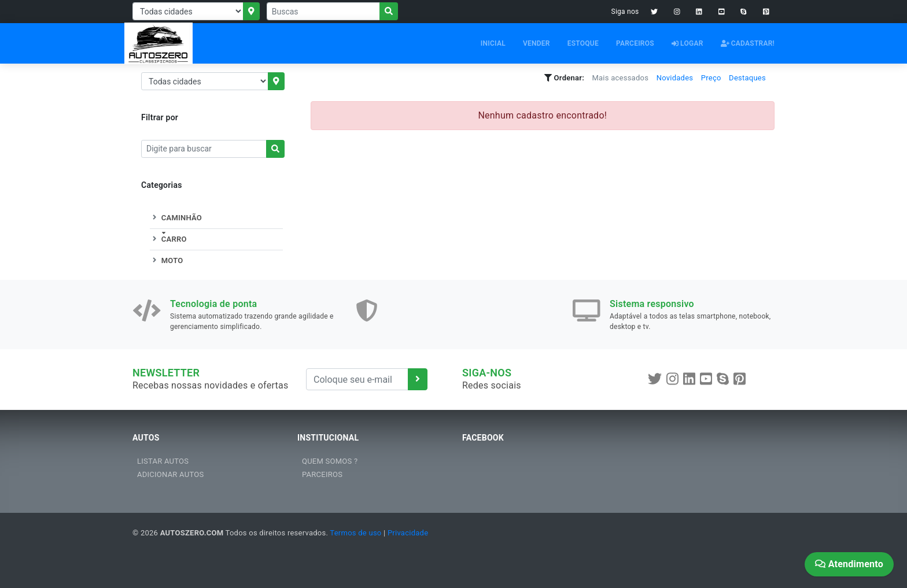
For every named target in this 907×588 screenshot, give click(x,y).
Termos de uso (355, 533)
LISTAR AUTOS (163, 461)
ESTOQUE (583, 43)
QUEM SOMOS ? (330, 461)
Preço (711, 78)
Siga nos (625, 12)
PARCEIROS (635, 43)
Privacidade (408, 533)
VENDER (537, 43)
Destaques (747, 78)
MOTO (166, 260)
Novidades (675, 78)
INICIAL (493, 43)
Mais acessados (620, 78)
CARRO (168, 239)
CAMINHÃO (176, 218)
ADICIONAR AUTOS (170, 474)
